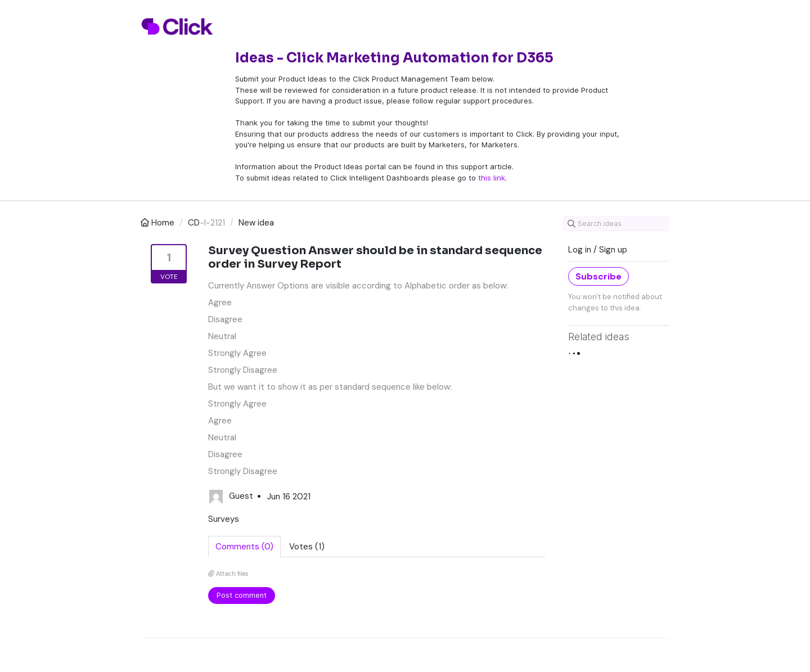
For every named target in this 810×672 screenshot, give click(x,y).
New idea (256, 223)
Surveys (224, 519)
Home (159, 223)
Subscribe (598, 276)
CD (194, 223)
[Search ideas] (616, 224)
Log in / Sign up (598, 250)
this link (492, 178)
